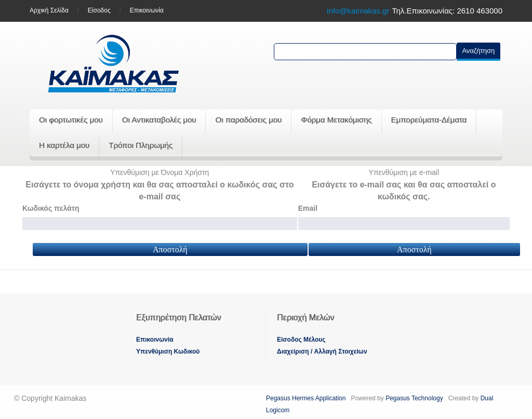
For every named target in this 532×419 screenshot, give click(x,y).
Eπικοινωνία (155, 340)
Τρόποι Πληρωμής (141, 145)
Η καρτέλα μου (64, 145)
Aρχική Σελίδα (49, 10)
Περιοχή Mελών (305, 317)
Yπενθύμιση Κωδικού (168, 352)
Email (308, 208)
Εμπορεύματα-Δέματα (429, 120)
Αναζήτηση (478, 51)
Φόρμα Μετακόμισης (336, 120)
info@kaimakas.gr (358, 11)
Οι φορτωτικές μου (71, 120)
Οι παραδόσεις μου (248, 120)
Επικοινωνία (147, 10)
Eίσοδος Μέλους (301, 340)
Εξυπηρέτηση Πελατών (178, 317)
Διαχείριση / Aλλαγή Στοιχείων (322, 352)
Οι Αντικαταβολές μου (159, 120)
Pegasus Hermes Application (307, 398)
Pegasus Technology (415, 398)
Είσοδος (99, 10)
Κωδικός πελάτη (51, 208)
